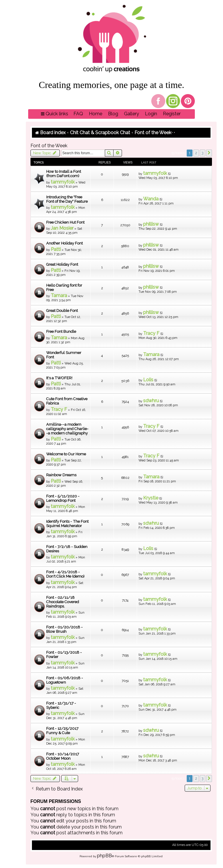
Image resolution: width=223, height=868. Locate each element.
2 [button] (196, 153)
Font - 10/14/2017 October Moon (63, 756)
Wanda (151, 199)
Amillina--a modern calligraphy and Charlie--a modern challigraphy (67, 429)
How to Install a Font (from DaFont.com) (64, 174)
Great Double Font (62, 311)
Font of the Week (49, 146)
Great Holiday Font (62, 264)
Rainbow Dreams (61, 475)
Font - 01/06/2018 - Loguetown (65, 680)
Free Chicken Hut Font (65, 222)
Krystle (151, 498)
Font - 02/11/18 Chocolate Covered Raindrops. (63, 602)
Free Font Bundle (61, 331)
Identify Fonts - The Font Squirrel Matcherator (67, 524)
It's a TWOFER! (59, 378)
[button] (209, 153)
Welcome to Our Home (66, 454)
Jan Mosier (62, 228)
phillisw (151, 224)
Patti (56, 249)
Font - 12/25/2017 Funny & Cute (62, 731)
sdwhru (151, 401)
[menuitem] (78, 114)
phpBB (104, 856)
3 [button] (203, 153)
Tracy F (151, 333)
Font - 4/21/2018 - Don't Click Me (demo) (65, 574)
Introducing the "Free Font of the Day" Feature (67, 199)
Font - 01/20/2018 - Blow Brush (64, 629)
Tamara (59, 295)
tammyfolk (63, 182)
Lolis (148, 380)
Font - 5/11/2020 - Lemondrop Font (63, 498)
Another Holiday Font (64, 243)
